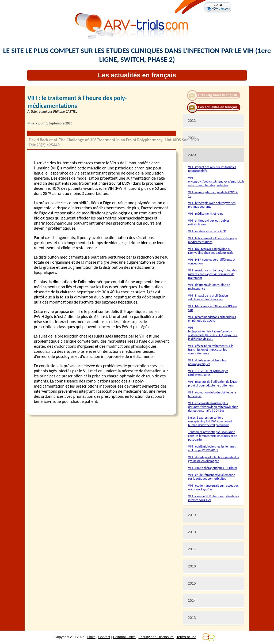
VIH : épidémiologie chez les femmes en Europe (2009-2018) (212, 448)
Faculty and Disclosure (156, 637)
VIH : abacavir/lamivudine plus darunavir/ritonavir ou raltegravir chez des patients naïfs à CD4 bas (213, 407)
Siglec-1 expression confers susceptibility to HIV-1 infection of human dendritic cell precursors (210, 421)
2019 (192, 515)
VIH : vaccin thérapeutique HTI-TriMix (212, 468)
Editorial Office (124, 637)
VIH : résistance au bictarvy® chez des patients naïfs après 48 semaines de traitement (212, 274)
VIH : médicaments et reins (206, 214)
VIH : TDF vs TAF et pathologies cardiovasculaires (208, 373)
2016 (192, 566)
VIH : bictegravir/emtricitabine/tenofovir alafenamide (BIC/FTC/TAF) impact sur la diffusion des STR (213, 333)
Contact (104, 637)
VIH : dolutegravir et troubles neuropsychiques (207, 362)
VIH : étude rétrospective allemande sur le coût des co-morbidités (212, 477)
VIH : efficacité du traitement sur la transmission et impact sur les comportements (211, 350)
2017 (192, 549)
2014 (192, 601)
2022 (192, 121)
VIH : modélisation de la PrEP (207, 231)
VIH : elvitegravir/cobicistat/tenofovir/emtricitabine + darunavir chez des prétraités (218, 181)
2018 (192, 532)
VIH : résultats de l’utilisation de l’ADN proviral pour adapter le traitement (213, 384)
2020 (192, 155)
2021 (192, 138)
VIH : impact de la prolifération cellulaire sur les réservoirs (208, 297)
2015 (192, 583)
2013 (192, 618)
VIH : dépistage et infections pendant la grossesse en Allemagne (214, 459)
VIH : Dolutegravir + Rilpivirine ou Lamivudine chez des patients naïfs (211, 251)
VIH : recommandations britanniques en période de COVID (212, 319)
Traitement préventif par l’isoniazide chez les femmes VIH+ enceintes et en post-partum (213, 436)
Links (91, 637)
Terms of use (186, 637)
